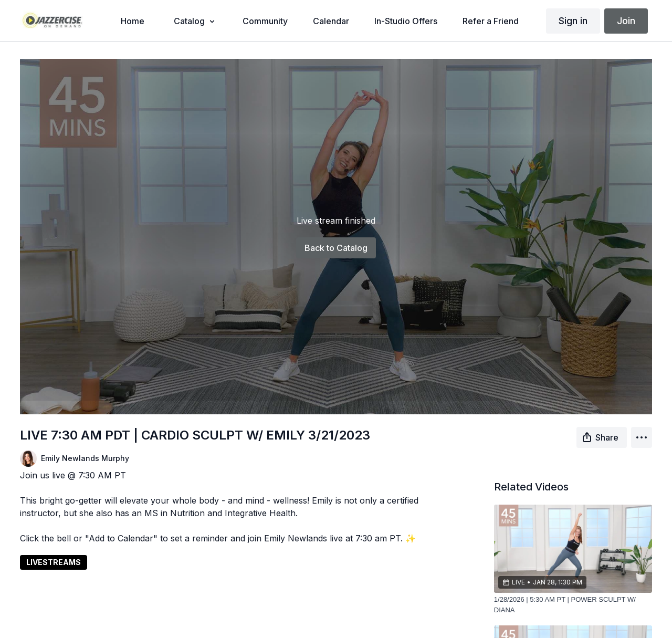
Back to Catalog (336, 248)
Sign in (573, 21)
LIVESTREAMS (54, 562)
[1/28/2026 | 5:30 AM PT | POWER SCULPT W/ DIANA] (573, 605)
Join (626, 21)
